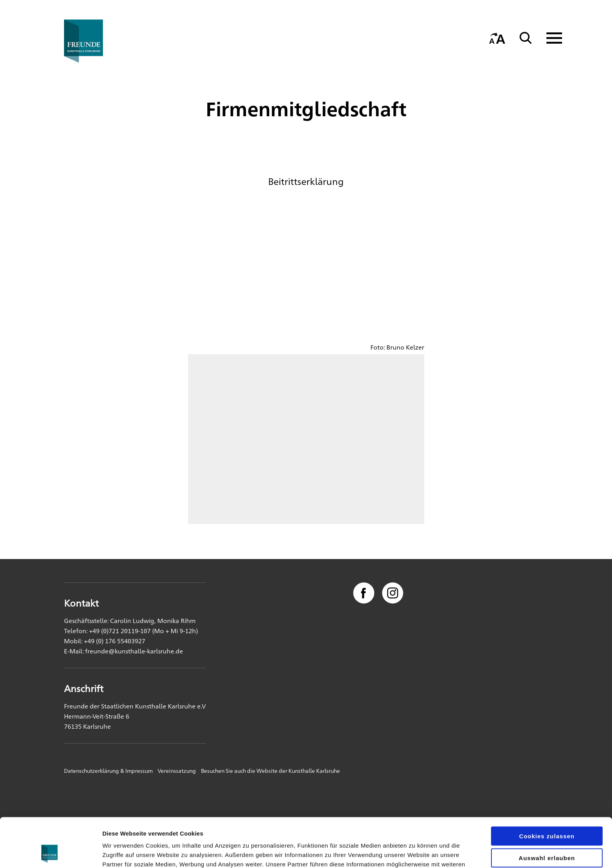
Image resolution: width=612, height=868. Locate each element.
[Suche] (526, 38)
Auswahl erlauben (547, 812)
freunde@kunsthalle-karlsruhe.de (134, 651)
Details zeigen (415, 853)
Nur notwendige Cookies (547, 834)
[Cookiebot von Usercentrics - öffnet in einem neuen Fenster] (51, 853)
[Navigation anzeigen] (549, 38)
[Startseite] (101, 41)
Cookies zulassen (547, 790)
